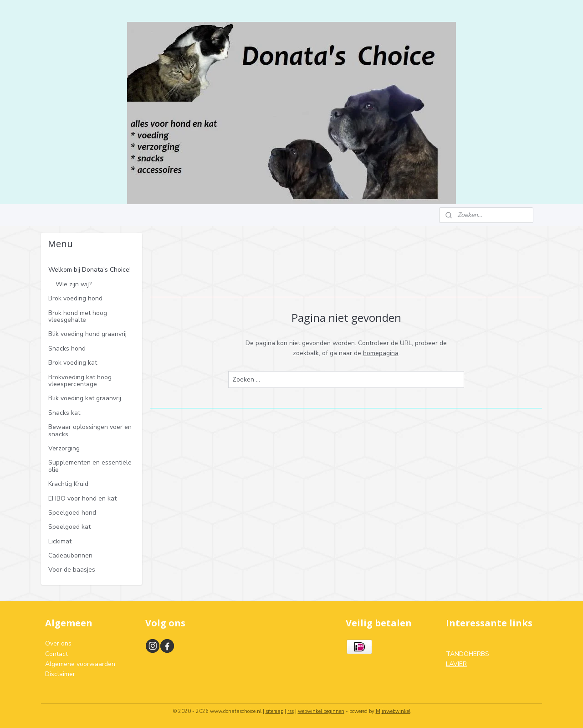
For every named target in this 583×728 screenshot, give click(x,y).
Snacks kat (64, 413)
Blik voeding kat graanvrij (85, 398)
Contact (56, 654)
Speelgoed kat (69, 527)
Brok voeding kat (73, 363)
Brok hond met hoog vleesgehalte (78, 316)
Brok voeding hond (75, 298)
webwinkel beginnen (321, 711)
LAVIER (456, 664)
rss (291, 711)
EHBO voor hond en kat (82, 498)
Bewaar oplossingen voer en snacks (90, 430)
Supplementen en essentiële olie (90, 466)
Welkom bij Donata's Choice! (89, 270)
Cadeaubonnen (70, 555)
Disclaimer (60, 674)
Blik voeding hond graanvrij (87, 334)
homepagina (380, 353)
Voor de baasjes (72, 570)
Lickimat (60, 541)
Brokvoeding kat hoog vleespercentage (80, 381)
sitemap (274, 711)
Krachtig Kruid (68, 484)
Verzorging (64, 448)
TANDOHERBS (468, 654)
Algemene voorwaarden (80, 664)
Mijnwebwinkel (393, 711)
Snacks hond (67, 349)
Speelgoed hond (72, 513)
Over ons (58, 643)
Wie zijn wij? (74, 284)
